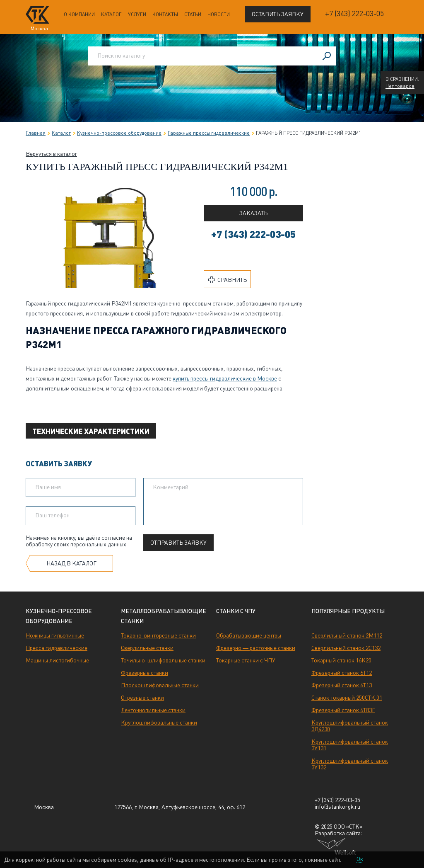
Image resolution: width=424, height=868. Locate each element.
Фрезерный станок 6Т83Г (343, 710)
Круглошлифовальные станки (159, 723)
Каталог (111, 15)
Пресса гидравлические (57, 648)
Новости (219, 15)
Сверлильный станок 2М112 (347, 635)
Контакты (165, 15)
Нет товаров (400, 86)
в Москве (225, 378)
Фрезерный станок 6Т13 (342, 685)
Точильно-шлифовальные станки (163, 660)
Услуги (137, 15)
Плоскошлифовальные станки (160, 685)
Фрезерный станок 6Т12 (342, 673)
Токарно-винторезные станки (158, 635)
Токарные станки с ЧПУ (246, 660)
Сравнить (228, 280)
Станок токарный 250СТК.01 (347, 698)
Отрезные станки (142, 698)
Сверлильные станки (147, 648)
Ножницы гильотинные (55, 635)
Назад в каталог (71, 563)
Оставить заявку (278, 14)
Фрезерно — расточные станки (256, 648)
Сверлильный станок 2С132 (346, 648)
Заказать (253, 213)
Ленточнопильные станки (153, 710)
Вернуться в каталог (51, 154)
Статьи (193, 15)
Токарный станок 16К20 (341, 660)
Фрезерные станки (145, 673)
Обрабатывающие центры (249, 635)
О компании (79, 15)
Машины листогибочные (57, 660)
